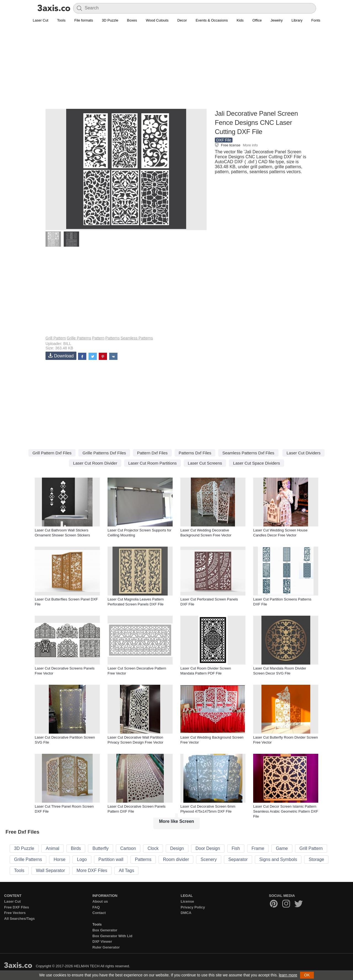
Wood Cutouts (157, 20)
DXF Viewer (102, 941)
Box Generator (105, 930)
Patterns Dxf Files (195, 453)
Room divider (176, 859)
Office (257, 20)
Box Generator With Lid (112, 936)
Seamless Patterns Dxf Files (248, 453)
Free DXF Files (17, 907)
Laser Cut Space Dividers (256, 463)
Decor (182, 20)
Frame (258, 848)
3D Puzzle (110, 20)
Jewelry (277, 20)
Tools (61, 20)
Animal (53, 848)
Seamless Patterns (137, 338)
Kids (240, 20)
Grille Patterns (79, 338)
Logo (82, 859)
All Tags (127, 870)
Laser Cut (41, 20)
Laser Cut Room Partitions (153, 463)
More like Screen (176, 821)
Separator (238, 859)
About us (100, 901)
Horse (59, 859)
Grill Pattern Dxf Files (52, 453)
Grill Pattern (56, 338)
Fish (236, 848)
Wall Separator (50, 870)
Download (61, 356)
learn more (288, 975)
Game (282, 848)
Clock (153, 848)
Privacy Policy (193, 907)
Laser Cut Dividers (303, 453)
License (187, 901)
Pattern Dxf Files (152, 453)
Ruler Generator (106, 947)
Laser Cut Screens (205, 463)
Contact (99, 913)
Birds (76, 848)
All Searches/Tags (19, 919)
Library (297, 20)
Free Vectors (15, 913)
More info (250, 145)
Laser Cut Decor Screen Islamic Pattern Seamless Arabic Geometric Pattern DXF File (286, 811)
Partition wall (111, 859)
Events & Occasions (212, 20)
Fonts (316, 20)
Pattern (98, 338)
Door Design (208, 848)
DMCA (186, 913)
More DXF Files (92, 870)
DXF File (224, 140)
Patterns (113, 338)
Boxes (132, 20)
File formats (84, 20)
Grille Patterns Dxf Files (104, 453)
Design (177, 848)
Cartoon (128, 848)
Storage (316, 859)
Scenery (209, 859)
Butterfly (101, 848)
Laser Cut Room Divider (95, 463)
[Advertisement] (176, 69)
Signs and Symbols (278, 859)
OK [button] (307, 975)
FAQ (96, 907)
